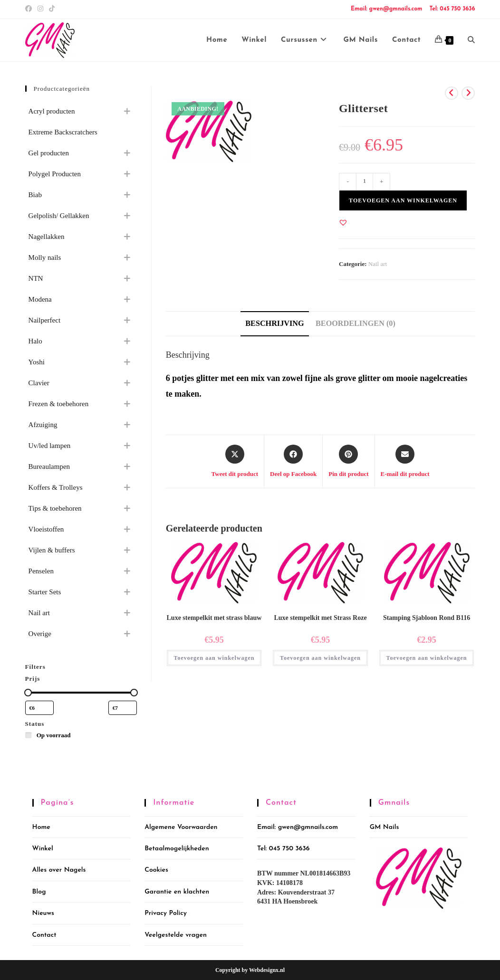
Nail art (378, 264)
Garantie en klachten (177, 892)
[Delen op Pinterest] (348, 462)
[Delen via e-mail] (405, 462)
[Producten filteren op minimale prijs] (39, 708)
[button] (343, 222)
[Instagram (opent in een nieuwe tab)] (40, 9)
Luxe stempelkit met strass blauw (214, 618)
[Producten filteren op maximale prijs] (123, 708)
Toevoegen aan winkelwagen (403, 200)
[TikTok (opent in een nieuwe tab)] (52, 9)
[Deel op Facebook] (293, 462)
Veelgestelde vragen (176, 935)
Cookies (156, 870)
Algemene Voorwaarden (181, 827)
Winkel (43, 849)
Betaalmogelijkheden (177, 849)
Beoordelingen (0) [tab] (356, 323)
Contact (44, 935)
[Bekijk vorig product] (452, 93)
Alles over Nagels (59, 870)
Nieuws (43, 913)
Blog (39, 892)
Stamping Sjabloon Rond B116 (427, 618)
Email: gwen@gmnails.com (386, 9)
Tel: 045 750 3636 (452, 9)
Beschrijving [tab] (274, 323)
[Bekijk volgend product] (468, 93)
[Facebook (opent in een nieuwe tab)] (30, 9)
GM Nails (385, 827)
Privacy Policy (166, 913)
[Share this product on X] (235, 462)
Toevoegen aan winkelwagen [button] (214, 658)
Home (41, 827)
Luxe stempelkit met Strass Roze (320, 618)
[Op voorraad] (29, 735)
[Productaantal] (365, 181)
